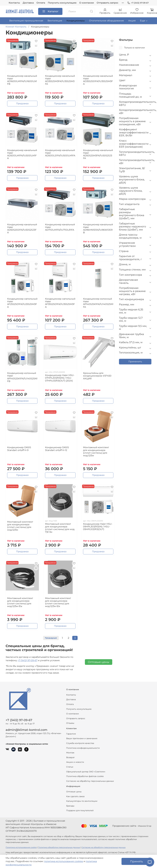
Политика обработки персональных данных (59, 847)
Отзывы (70, 723)
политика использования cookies (64, 861)
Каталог (50, 11)
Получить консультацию (62, 3)
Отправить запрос (107, 3)
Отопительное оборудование (106, 21)
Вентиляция (55, 21)
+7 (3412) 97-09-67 (138, 3)
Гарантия (71, 734)
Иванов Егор (145, 826)
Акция (132, 21)
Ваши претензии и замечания (82, 738)
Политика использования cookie (21, 847)
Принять (136, 861)
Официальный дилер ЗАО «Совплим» (86, 772)
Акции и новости (75, 762)
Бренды (70, 806)
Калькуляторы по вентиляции (82, 801)
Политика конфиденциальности (83, 748)
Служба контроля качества (80, 743)
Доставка (28, 3)
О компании (87, 3)
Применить (135, 362)
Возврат (70, 757)
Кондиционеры (76, 21)
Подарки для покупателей (80, 810)
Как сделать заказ (75, 796)
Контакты (14, 3)
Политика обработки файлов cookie (85, 776)
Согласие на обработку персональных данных (90, 781)
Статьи (70, 767)
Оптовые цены (99, 662)
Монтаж (70, 753)
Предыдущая (51, 638)
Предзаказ (22, 103)
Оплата (41, 3)
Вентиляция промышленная (26, 21)
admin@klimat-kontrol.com (26, 730)
